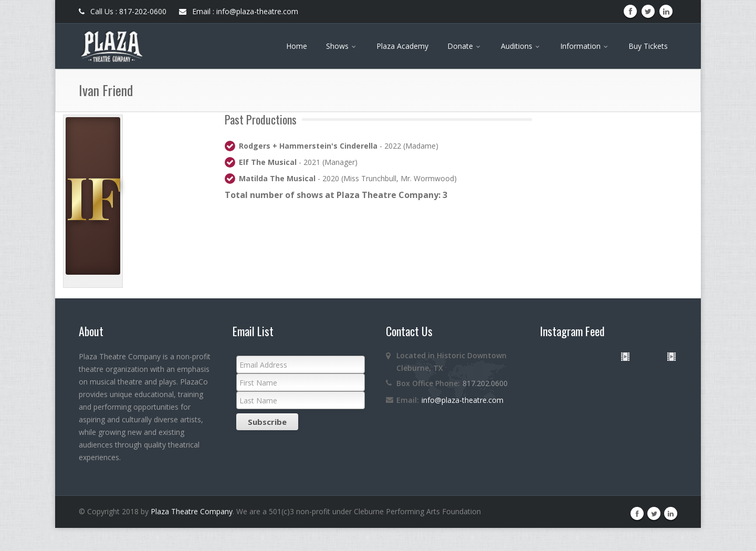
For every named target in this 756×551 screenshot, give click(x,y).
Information (585, 46)
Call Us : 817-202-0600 (123, 11)
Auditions (521, 46)
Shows (342, 46)
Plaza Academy (402, 46)
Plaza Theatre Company (192, 534)
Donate (465, 46)
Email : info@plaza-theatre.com (239, 11)
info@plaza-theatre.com (463, 400)
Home (297, 46)
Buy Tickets (648, 46)
